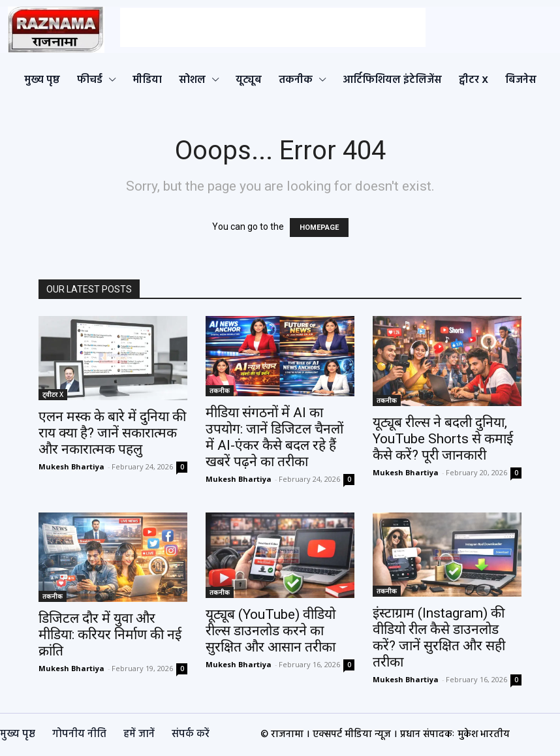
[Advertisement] (273, 27)
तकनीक (220, 390)
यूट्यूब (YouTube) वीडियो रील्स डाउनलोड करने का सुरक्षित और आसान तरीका (271, 631)
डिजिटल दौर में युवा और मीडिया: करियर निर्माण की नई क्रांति (110, 635)
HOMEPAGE (319, 228)
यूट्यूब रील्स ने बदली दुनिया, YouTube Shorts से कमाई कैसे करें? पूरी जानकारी (443, 439)
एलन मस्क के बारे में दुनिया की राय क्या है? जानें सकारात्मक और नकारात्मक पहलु (112, 433)
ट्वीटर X (53, 394)
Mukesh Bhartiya (71, 466)
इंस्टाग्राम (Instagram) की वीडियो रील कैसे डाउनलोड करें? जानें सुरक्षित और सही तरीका (439, 638)
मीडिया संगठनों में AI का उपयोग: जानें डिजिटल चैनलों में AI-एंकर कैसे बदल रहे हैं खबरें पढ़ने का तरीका (274, 437)
